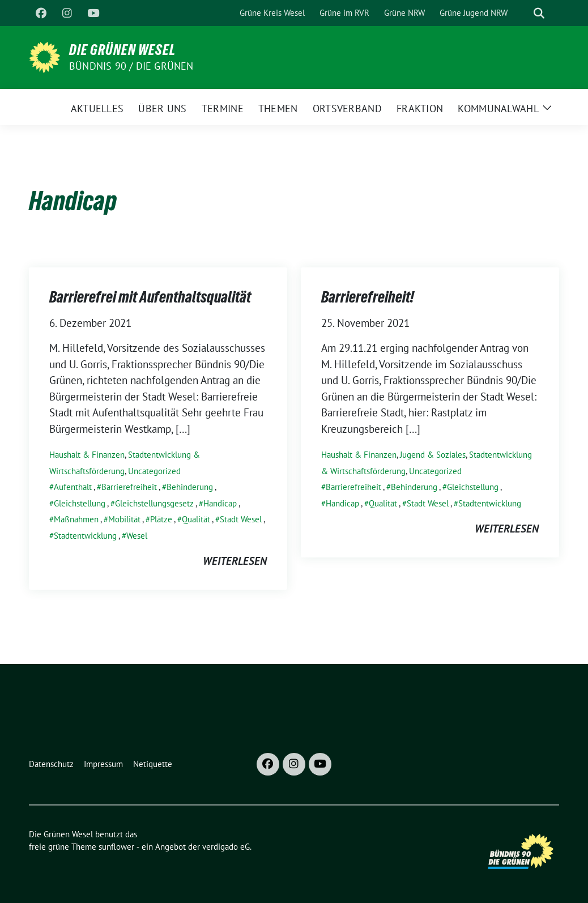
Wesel (137, 536)
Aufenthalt (73, 487)
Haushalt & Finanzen (87, 455)
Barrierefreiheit (129, 487)
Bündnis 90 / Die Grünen (131, 66)
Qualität (196, 519)
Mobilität (124, 519)
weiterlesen (235, 561)
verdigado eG (226, 847)
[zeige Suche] (539, 13)
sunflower (116, 847)
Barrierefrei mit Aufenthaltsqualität (150, 297)
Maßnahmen (76, 519)
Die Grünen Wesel (122, 50)
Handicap (220, 503)
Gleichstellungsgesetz (154, 503)
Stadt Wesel (241, 519)
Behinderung (190, 487)
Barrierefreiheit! (368, 297)
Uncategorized (154, 471)
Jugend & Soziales (433, 455)
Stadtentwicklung (85, 536)
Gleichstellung (80, 503)
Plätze (161, 519)
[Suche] (523, 13)
